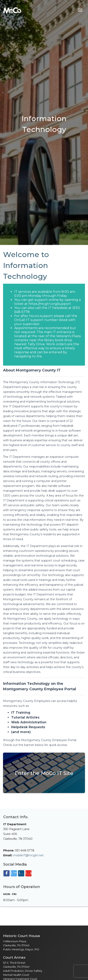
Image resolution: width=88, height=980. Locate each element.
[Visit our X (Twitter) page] (14, 873)
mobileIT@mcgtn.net (28, 855)
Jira (39, 356)
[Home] (12, 10)
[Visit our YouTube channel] (28, 873)
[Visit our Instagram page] (21, 873)
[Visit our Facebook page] (7, 873)
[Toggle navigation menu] (80, 10)
